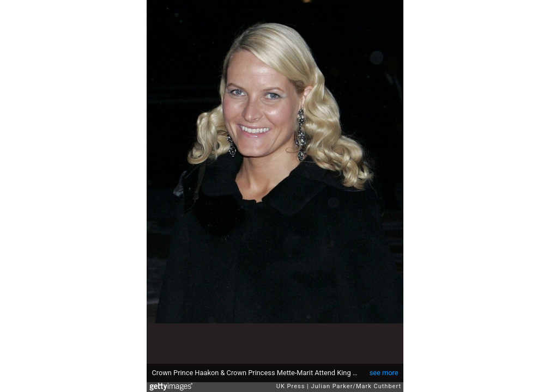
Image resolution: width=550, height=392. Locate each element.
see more (384, 373)
